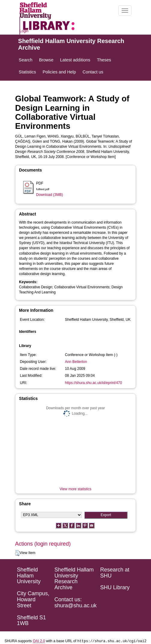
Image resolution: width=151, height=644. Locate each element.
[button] (17, 553)
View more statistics (76, 489)
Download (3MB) (49, 195)
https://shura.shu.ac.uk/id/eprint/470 (93, 383)
